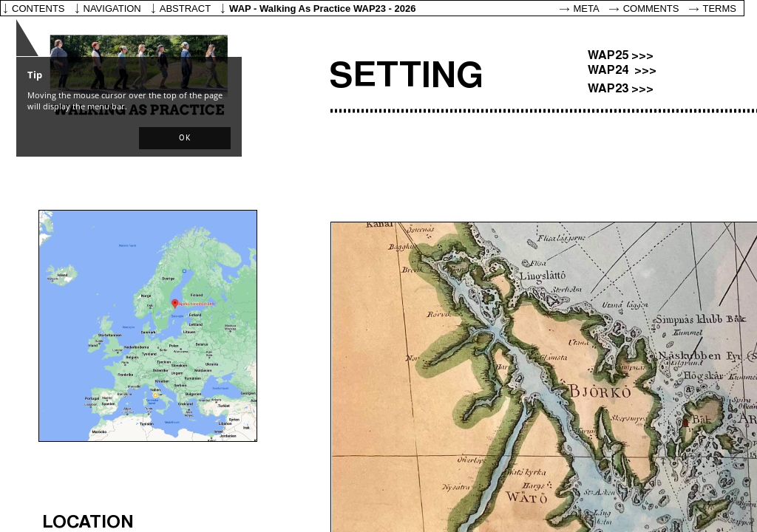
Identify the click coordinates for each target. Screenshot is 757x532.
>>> (642, 56)
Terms (720, 8)
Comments (651, 8)
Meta (587, 8)
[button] (185, 138)
